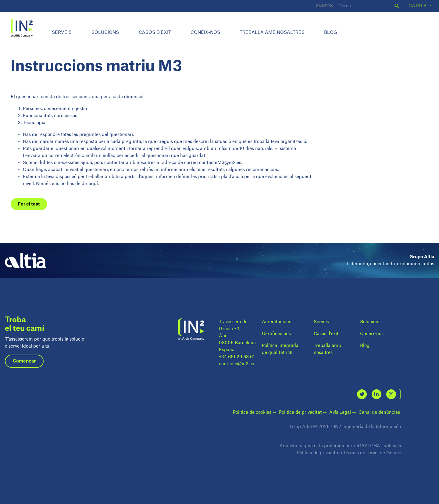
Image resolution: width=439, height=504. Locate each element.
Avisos (324, 6)
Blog (331, 32)
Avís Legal (341, 412)
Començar (24, 361)
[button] (397, 6)
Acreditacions (277, 322)
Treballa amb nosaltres (272, 32)
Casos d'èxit (155, 32)
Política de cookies (253, 412)
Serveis (62, 32)
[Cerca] (366, 6)
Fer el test (29, 204)
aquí (93, 184)
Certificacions (276, 334)
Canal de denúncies (379, 412)
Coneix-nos (205, 32)
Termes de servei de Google (372, 453)
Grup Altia (301, 427)
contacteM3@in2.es (220, 163)
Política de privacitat (301, 412)
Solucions (105, 32)
